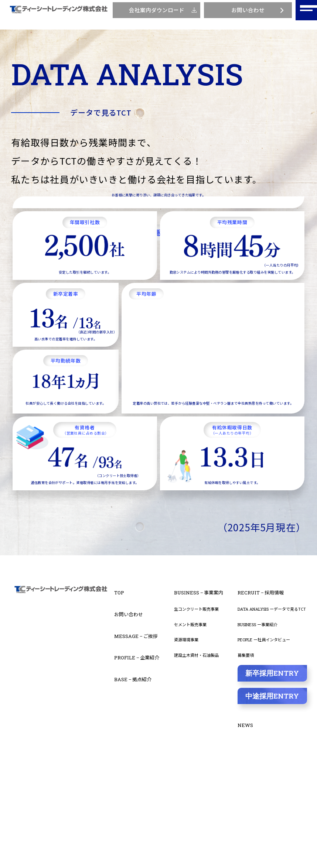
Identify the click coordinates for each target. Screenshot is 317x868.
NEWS (247, 833)
